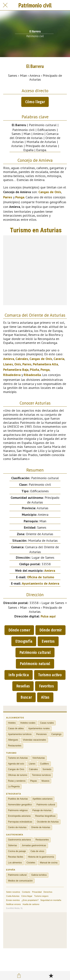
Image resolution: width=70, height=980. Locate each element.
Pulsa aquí (48, 616)
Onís (18, 364)
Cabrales (22, 359)
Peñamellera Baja (16, 370)
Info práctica (19, 675)
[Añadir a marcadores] (51, 976)
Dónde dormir (51, 630)
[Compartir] (19, 976)
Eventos (48, 641)
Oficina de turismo (41, 577)
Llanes (8, 364)
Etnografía (24, 641)
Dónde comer (19, 630)
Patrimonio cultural (35, 653)
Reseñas (23, 686)
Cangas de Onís (50, 192)
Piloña (34, 370)
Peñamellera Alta (45, 364)
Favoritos (46, 686)
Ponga (20, 197)
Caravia (59, 359)
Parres (8, 197)
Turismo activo (50, 675)
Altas (45, 697)
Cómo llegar (35, 102)
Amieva (9, 359)
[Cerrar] (5, 5)
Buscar (26, 697)
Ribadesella (32, 375)
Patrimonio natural (35, 664)
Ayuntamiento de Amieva (41, 583)
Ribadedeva (12, 375)
